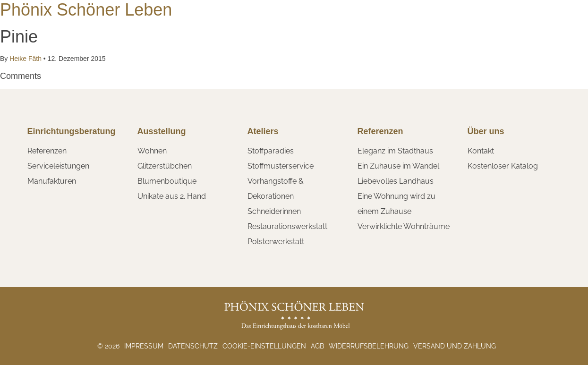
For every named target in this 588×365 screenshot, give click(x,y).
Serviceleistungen (58, 166)
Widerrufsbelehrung (369, 346)
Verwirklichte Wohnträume (404, 226)
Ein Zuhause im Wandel (398, 166)
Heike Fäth (25, 59)
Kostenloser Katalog (503, 166)
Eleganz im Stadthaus (395, 151)
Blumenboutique (167, 181)
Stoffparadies (271, 151)
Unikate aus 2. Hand (172, 196)
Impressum (144, 346)
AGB (317, 346)
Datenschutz (193, 346)
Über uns (486, 131)
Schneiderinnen (274, 211)
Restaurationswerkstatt (287, 226)
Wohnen (152, 151)
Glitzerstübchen (165, 166)
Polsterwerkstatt (276, 242)
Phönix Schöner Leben (86, 10)
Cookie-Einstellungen (264, 346)
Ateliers (263, 131)
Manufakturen (52, 181)
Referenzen (47, 151)
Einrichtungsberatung (72, 131)
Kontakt (481, 151)
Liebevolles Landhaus (396, 181)
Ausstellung (162, 131)
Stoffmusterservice (281, 166)
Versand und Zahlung (455, 346)
